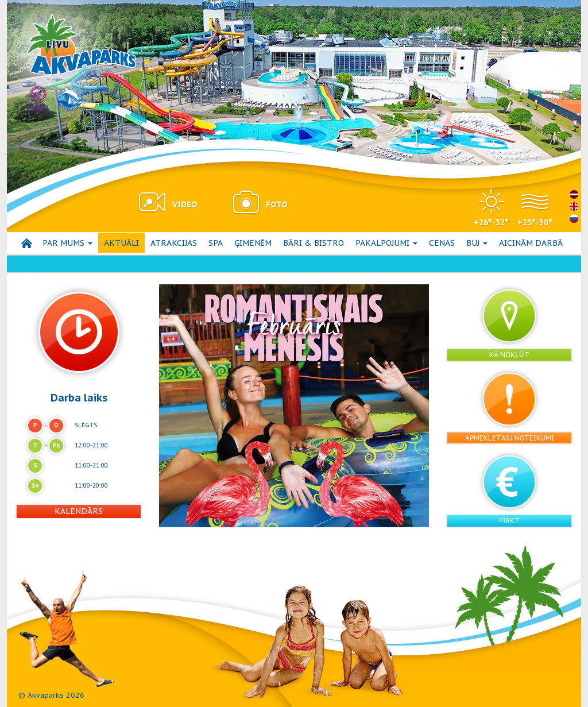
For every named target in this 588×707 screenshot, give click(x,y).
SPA (216, 243)
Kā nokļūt (509, 355)
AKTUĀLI (121, 243)
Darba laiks (79, 397)
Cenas (442, 243)
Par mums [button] (67, 243)
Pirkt (509, 521)
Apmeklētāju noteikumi (510, 438)
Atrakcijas (174, 243)
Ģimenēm (253, 243)
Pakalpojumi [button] (386, 243)
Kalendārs (79, 511)
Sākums (26, 243)
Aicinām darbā (531, 243)
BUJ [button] (477, 243)
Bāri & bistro (314, 243)
